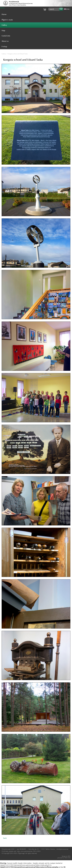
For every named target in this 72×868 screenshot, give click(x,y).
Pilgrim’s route (7, 20)
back (5, 838)
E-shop (4, 47)
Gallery (4, 54)
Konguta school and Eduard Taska (18, 54)
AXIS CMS (64, 858)
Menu (2, 8)
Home (4, 14)
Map (3, 30)
